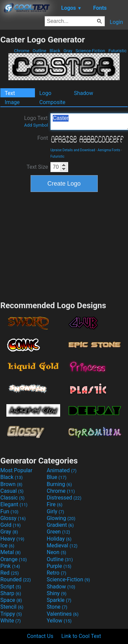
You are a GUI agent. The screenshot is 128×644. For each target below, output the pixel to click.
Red (10, 573)
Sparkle (59, 600)
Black (55, 51)
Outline (39, 51)
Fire (55, 504)
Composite (52, 102)
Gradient (60, 525)
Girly (55, 511)
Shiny (57, 593)
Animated (62, 470)
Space (11, 600)
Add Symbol (36, 125)
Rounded (16, 579)
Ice (7, 545)
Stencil (12, 607)
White (11, 621)
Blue (57, 477)
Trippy (11, 614)
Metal (11, 552)
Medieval (62, 545)
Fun (9, 511)
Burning (59, 484)
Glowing (61, 518)
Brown (11, 484)
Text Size (37, 167)
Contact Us (40, 636)
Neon (56, 552)
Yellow (59, 621)
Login (116, 22)
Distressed (64, 498)
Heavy (12, 539)
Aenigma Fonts (109, 150)
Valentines (63, 614)
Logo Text (36, 121)
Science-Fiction (91, 51)
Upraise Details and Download (73, 150)
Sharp (11, 593)
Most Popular (16, 470)
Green (58, 532)
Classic (12, 498)
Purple (59, 566)
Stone (57, 607)
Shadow (83, 93)
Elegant (14, 504)
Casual (12, 491)
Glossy (13, 518)
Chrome (22, 51)
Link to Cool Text (81, 636)
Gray (68, 51)
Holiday (59, 539)
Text (10, 93)
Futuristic (117, 51)
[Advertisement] (64, 246)
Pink (10, 566)
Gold (11, 525)
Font (43, 138)
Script (11, 587)
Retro (56, 573)
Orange (14, 559)
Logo (45, 93)
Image (12, 102)
